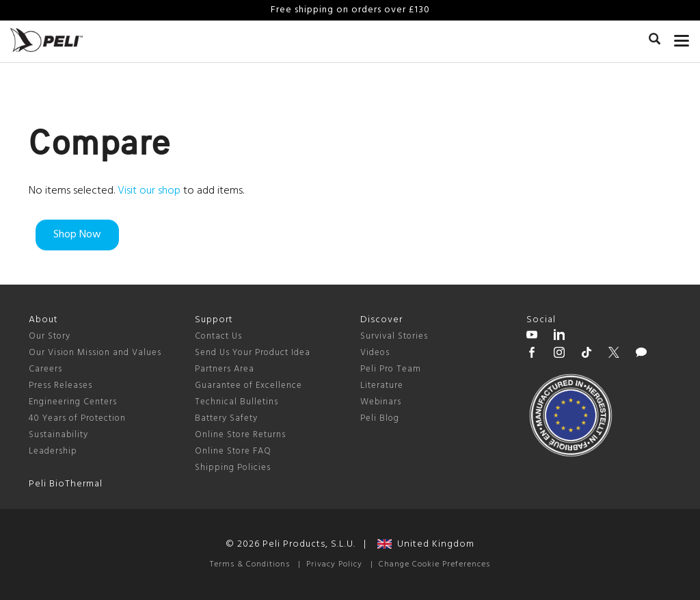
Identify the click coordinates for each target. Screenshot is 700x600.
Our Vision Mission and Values (95, 353)
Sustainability (58, 435)
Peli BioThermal (66, 484)
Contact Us (218, 336)
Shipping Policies (233, 468)
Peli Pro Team (391, 369)
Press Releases (60, 386)
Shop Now (77, 235)
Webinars (381, 402)
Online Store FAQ (233, 451)
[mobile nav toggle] (682, 38)
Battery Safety (226, 418)
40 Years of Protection (77, 418)
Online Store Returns (240, 435)
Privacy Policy (334, 564)
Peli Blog (380, 418)
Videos (375, 353)
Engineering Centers (73, 402)
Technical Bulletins (237, 402)
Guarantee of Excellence (248, 386)
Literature (382, 386)
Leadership (53, 451)
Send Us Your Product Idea (253, 353)
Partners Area (225, 369)
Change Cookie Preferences (434, 564)
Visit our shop (149, 191)
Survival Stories (394, 336)
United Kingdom (426, 544)
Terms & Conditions (250, 564)
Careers (45, 369)
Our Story (50, 336)
